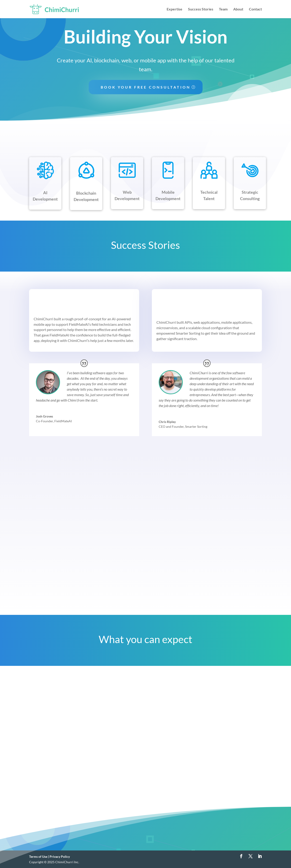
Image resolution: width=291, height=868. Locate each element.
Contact (255, 9)
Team (223, 9)
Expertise (174, 9)
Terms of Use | (39, 857)
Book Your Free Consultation (146, 87)
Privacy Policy (60, 857)
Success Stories (201, 9)
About (238, 9)
